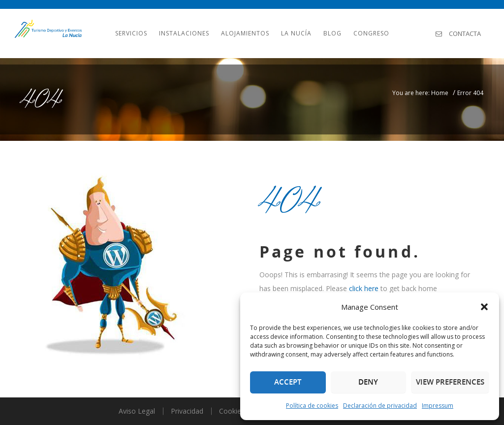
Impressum (438, 406)
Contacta (458, 33)
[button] (484, 307)
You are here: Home (420, 93)
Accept (288, 382)
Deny (368, 382)
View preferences (450, 382)
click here (364, 288)
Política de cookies (312, 406)
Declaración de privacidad (380, 406)
